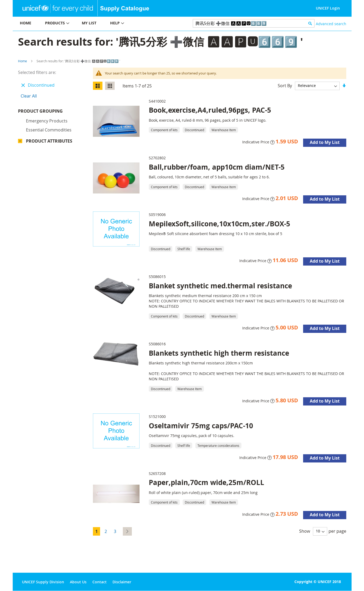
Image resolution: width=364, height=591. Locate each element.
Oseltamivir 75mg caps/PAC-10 (201, 426)
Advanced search (331, 24)
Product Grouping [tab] (48, 112)
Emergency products (47, 122)
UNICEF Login (328, 8)
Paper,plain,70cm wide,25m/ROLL (206, 482)
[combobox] (254, 23)
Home (23, 61)
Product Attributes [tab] (49, 142)
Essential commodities (49, 131)
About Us (78, 582)
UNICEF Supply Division (43, 582)
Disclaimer (122, 582)
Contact (100, 582)
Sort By (285, 85)
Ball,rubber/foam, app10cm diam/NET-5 (217, 167)
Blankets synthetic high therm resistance (219, 353)
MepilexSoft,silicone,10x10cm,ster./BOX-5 (219, 224)
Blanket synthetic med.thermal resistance (220, 286)
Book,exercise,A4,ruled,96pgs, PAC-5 (210, 110)
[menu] (97, 24)
